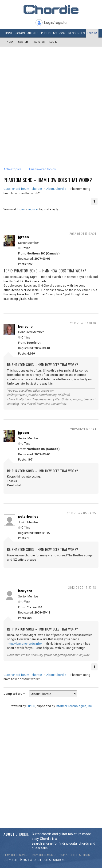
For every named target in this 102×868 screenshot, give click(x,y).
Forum (92, 33)
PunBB (31, 706)
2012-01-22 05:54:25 (82, 513)
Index (10, 42)
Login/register (56, 23)
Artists (33, 33)
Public (46, 33)
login (20, 209)
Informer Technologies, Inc (74, 706)
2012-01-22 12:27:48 (82, 587)
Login (53, 42)
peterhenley (28, 517)
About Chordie (56, 189)
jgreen (24, 237)
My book (59, 33)
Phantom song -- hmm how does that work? (48, 180)
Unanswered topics (42, 169)
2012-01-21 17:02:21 (83, 234)
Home (9, 33)
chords (59, 860)
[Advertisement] (51, 100)
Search (23, 42)
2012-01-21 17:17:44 (83, 429)
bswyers (25, 591)
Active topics (12, 169)
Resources (76, 33)
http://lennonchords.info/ (25, 644)
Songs (20, 33)
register (33, 209)
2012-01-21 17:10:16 (83, 323)
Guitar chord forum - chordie (23, 189)
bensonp (25, 326)
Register (39, 42)
